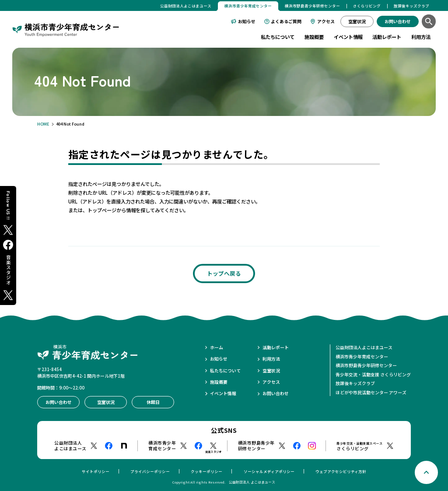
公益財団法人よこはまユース (186, 6)
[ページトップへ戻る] (426, 472)
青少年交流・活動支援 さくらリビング (373, 374)
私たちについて (278, 37)
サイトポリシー (96, 471)
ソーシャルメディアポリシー (269, 471)
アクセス (326, 21)
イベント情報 (348, 37)
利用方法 (421, 37)
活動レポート (387, 37)
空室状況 (271, 371)
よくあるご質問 (286, 21)
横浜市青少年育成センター (362, 356)
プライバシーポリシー (150, 471)
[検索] (429, 21)
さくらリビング (367, 6)
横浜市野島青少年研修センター (312, 6)
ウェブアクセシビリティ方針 (341, 471)
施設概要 (314, 37)
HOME (43, 124)
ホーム (217, 347)
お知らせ (247, 21)
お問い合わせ (276, 393)
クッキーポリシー (206, 471)
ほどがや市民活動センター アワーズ (371, 392)
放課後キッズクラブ (411, 6)
